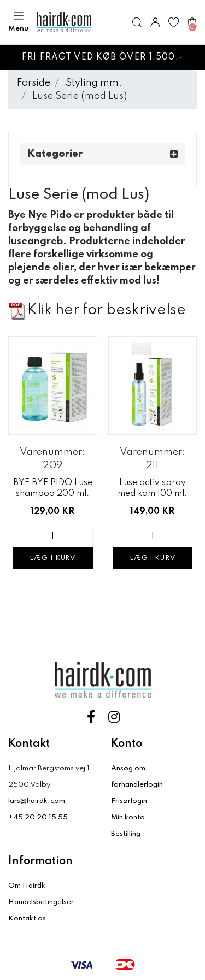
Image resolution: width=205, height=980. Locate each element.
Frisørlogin (129, 801)
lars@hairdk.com (37, 801)
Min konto (128, 817)
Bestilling (126, 834)
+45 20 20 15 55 (38, 817)
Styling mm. (94, 83)
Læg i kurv (52, 558)
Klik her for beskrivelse (107, 310)
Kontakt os (27, 919)
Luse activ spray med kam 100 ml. (152, 488)
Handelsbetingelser (41, 902)
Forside (34, 83)
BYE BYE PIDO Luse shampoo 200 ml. (53, 488)
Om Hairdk (27, 886)
